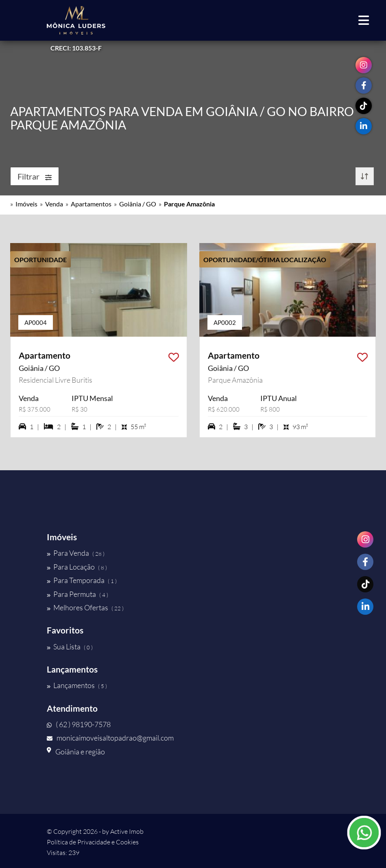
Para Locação (77, 567)
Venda (54, 204)
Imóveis (26, 204)
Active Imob (127, 831)
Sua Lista (70, 647)
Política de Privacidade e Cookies (93, 842)
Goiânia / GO (138, 204)
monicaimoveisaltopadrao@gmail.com (110, 738)
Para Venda (76, 553)
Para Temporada (82, 580)
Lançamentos (77, 685)
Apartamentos (91, 204)
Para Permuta (77, 594)
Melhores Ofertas (85, 607)
